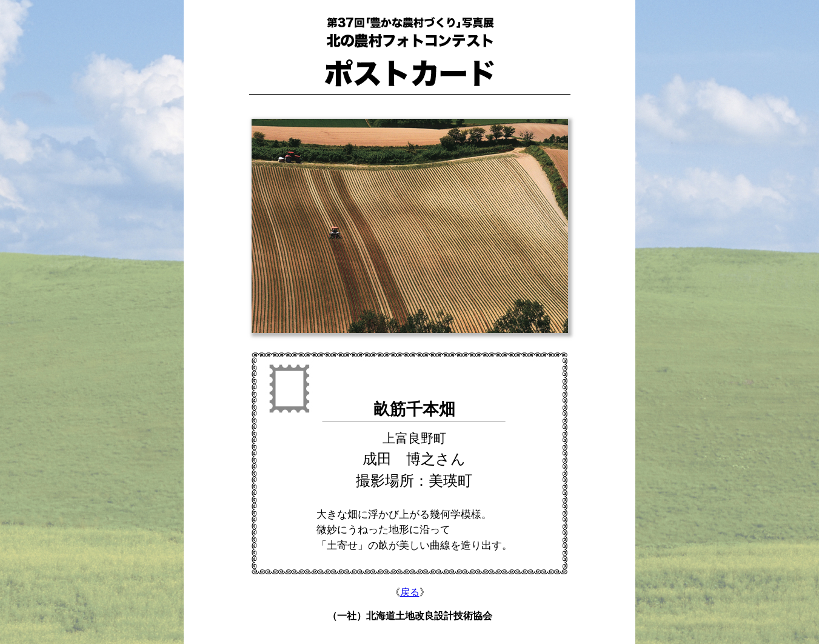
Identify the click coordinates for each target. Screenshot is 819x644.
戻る (410, 592)
